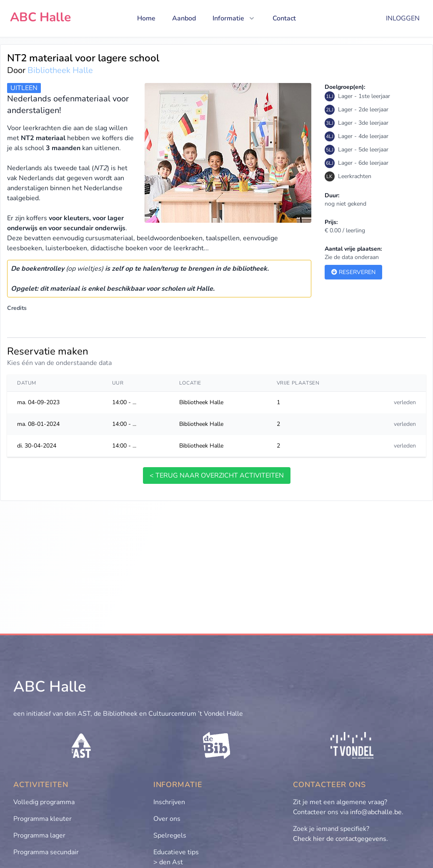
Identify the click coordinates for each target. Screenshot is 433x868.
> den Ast (168, 862)
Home (146, 18)
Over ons (167, 819)
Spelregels (170, 835)
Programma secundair (46, 852)
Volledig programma (44, 802)
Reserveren (353, 272)
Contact (284, 18)
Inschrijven (169, 802)
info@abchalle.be (376, 812)
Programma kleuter (43, 819)
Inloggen (403, 18)
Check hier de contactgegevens (340, 839)
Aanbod (184, 18)
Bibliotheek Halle (60, 70)
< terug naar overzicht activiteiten (217, 476)
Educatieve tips (176, 852)
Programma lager (39, 835)
